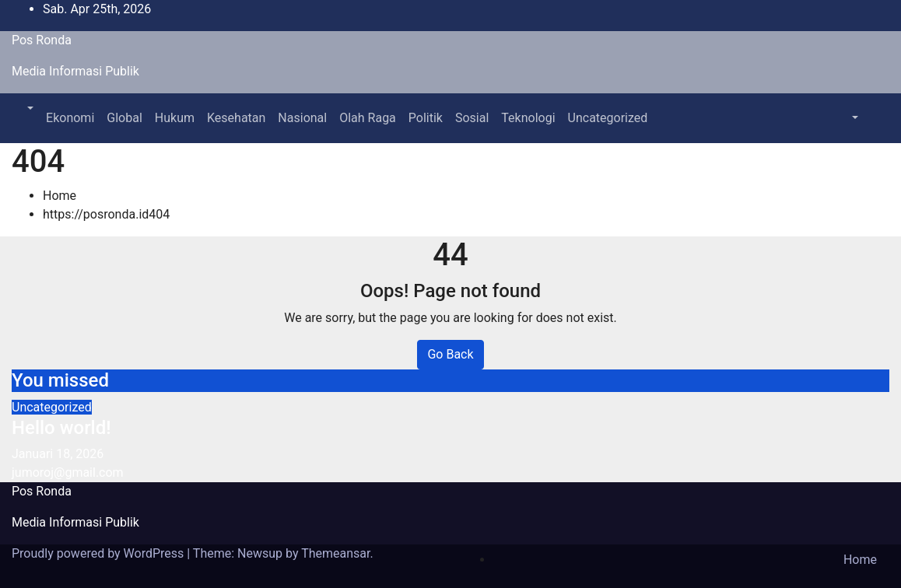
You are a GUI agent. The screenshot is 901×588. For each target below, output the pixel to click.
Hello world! (61, 428)
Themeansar (335, 553)
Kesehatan (236, 118)
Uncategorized (608, 118)
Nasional (302, 118)
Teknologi (528, 118)
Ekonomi (70, 118)
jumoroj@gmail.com (68, 472)
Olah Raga (368, 118)
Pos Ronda (42, 40)
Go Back (450, 354)
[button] (29, 108)
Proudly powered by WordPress (99, 553)
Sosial (472, 118)
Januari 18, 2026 (58, 454)
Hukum (175, 118)
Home (60, 196)
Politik (426, 118)
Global (124, 118)
